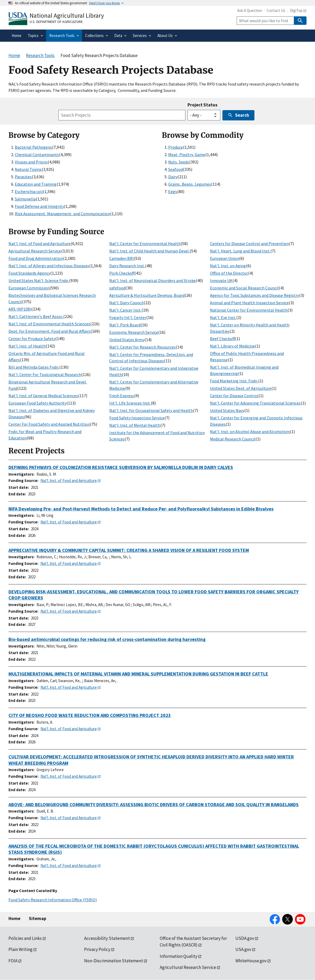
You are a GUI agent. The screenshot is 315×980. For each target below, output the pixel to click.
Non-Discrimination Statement (114, 961)
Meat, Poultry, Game (187, 154)
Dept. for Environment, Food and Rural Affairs (49, 331)
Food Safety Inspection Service (137, 418)
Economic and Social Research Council (244, 288)
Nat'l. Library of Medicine (232, 346)
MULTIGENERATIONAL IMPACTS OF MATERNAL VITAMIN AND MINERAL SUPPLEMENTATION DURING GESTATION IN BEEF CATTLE (138, 674)
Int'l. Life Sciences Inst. (130, 403)
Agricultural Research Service (35, 251)
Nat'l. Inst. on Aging (228, 266)
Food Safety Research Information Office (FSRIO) (53, 900)
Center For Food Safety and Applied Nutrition (49, 424)
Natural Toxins (28, 169)
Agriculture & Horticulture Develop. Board (147, 295)
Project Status (202, 105)
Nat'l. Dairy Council (126, 303)
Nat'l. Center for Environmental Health (145, 243)
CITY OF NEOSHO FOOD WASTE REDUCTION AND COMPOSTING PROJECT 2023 (90, 715)
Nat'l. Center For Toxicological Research (45, 374)
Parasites (23, 177)
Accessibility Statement (107, 938)
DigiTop (296, 10)
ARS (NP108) (20, 309)
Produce (176, 147)
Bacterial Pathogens (33, 147)
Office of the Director (229, 273)
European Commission (29, 288)
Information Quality (179, 956)
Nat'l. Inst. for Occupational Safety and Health (151, 410)
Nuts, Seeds (179, 162)
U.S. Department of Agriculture (56, 22)
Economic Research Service (134, 332)
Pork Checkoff (122, 273)
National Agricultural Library (67, 15)
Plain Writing (20, 949)
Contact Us (276, 10)
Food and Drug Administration (36, 258)
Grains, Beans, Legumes (190, 184)
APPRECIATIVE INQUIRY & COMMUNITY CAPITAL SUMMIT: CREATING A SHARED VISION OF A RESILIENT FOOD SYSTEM (129, 550)
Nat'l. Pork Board (125, 325)
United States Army (127, 340)
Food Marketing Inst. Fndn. (234, 381)
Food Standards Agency (29, 273)
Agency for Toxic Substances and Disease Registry (255, 295)
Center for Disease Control (234, 396)
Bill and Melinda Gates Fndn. (34, 367)
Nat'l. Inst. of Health (27, 346)
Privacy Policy (97, 949)
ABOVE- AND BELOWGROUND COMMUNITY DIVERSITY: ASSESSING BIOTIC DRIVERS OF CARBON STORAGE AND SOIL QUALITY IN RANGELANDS (154, 805)
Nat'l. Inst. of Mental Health (135, 425)
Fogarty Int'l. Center (128, 317)
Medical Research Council (233, 439)
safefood (117, 288)
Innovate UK (221, 280)
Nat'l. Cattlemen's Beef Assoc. (36, 316)
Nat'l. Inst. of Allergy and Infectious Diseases (49, 266)
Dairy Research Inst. (127, 266)
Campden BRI (122, 258)
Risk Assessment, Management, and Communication (62, 214)
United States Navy (227, 410)
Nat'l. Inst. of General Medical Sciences (43, 396)
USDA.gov (245, 938)
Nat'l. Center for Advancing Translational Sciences (255, 403)
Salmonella (25, 199)
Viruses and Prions (31, 162)
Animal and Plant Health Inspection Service (249, 303)
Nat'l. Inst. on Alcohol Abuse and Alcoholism (250, 432)
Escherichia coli (29, 191)
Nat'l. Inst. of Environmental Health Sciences (49, 324)
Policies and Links (25, 938)
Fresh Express (122, 396)
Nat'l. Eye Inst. (223, 317)
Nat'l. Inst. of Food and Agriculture (40, 243)
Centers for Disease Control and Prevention (249, 243)
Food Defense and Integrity (39, 206)
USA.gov (243, 949)
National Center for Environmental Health (249, 310)
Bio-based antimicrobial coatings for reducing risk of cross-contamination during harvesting (107, 639)
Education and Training (36, 184)
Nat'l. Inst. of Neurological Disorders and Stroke (152, 280)
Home (14, 918)
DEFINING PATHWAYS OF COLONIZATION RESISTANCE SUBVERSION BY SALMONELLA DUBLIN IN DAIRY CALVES (121, 467)
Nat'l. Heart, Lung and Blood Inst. (240, 251)
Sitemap (38, 918)
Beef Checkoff (222, 339)
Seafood (176, 169)
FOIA (13, 961)
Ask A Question (250, 10)
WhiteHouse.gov (251, 961)
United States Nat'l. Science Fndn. (39, 280)
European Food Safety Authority (37, 403)
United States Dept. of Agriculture (241, 388)
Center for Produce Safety (32, 339)
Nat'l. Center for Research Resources (142, 347)
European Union (225, 258)
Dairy (173, 177)
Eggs (173, 191)
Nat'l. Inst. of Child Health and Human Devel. (149, 251)
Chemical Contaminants (37, 154)
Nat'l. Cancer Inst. (125, 310)
